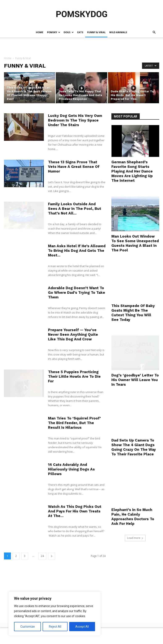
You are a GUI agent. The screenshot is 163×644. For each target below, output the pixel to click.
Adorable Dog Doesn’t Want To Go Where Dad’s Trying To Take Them (77, 293)
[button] (154, 32)
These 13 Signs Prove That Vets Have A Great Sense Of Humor (74, 167)
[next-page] (52, 556)
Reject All (55, 627)
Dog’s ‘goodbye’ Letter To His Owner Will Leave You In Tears (135, 380)
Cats (80, 32)
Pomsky (54, 32)
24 (42, 556)
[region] (55, 614)
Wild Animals (118, 32)
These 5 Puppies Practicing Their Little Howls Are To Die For (74, 376)
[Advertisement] (82, 47)
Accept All (82, 627)
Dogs (69, 32)
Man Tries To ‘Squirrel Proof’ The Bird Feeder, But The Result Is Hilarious (74, 423)
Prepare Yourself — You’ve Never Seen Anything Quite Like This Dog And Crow (73, 334)
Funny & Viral (96, 32)
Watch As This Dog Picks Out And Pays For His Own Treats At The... (75, 511)
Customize (28, 627)
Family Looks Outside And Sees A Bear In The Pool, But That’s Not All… (75, 209)
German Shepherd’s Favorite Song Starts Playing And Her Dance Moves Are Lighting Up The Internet (132, 171)
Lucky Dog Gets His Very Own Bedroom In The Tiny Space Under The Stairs (75, 120)
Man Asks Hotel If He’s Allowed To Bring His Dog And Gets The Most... (77, 251)
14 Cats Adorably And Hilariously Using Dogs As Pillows (71, 469)
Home (40, 32)
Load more (135, 538)
